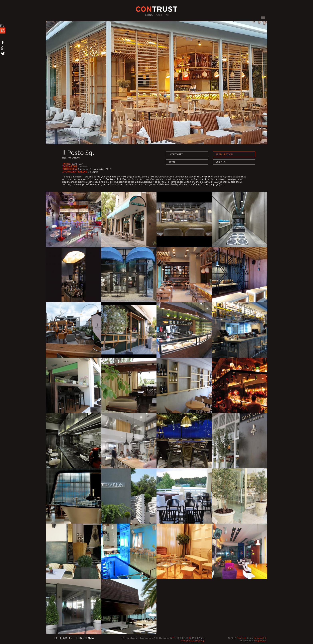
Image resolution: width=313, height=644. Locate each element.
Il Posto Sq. (78, 153)
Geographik (260, 638)
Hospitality (176, 154)
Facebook (3, 43)
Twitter (3, 54)
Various (220, 162)
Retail (172, 162)
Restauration (71, 158)
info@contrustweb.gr (193, 641)
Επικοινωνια (84, 638)
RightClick (261, 641)
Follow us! (63, 638)
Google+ (3, 48)
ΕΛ (3, 31)
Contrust (241, 638)
